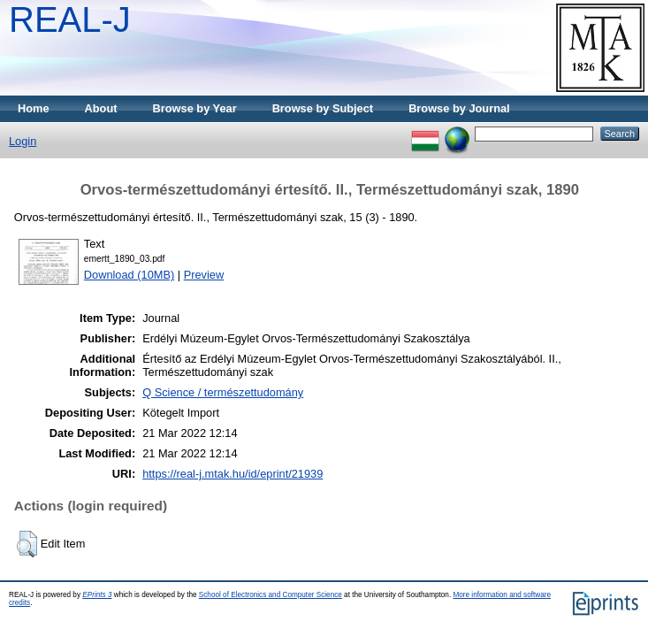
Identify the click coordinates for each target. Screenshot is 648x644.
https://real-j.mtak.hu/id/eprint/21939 (233, 474)
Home (34, 108)
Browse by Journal (459, 108)
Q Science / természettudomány (223, 392)
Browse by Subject (323, 108)
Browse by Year (195, 108)
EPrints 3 (97, 595)
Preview (204, 275)
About (101, 108)
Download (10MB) (129, 275)
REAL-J (70, 19)
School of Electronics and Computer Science (271, 595)
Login (23, 141)
